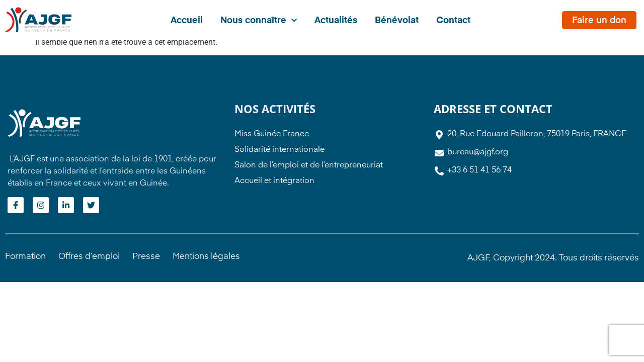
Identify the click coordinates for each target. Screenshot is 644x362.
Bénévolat (397, 21)
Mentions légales (206, 257)
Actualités (336, 21)
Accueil (187, 21)
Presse (146, 257)
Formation (25, 257)
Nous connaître (259, 21)
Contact (453, 21)
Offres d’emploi (89, 257)
